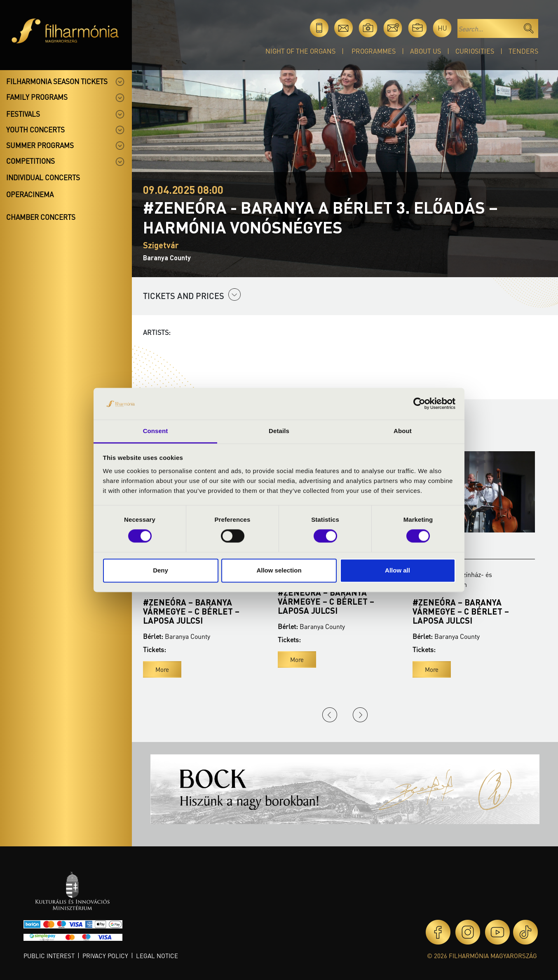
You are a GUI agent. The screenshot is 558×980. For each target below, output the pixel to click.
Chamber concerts (41, 217)
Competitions (30, 161)
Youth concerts (35, 130)
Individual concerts (43, 177)
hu (442, 28)
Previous (330, 715)
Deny (161, 570)
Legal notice (157, 956)
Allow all (397, 570)
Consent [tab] (156, 431)
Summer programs (40, 145)
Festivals (23, 114)
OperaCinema (30, 194)
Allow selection (279, 570)
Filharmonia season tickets (57, 81)
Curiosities (475, 51)
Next (360, 715)
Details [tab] (279, 431)
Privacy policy (105, 956)
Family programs (37, 97)
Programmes (374, 51)
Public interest (49, 956)
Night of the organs (300, 51)
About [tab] (403, 431)
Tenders (523, 51)
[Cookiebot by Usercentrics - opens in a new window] (419, 404)
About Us (426, 51)
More (162, 669)
